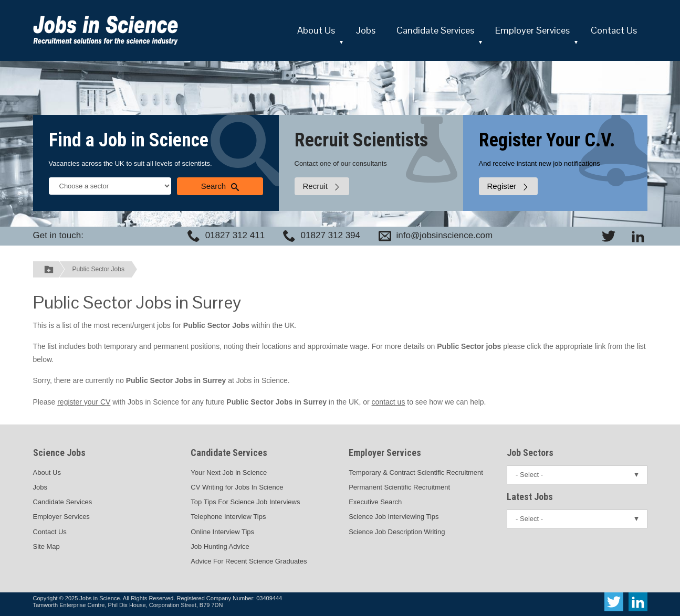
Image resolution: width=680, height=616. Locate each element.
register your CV (84, 402)
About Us (316, 30)
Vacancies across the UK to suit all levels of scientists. (130, 163)
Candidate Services (435, 30)
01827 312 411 (235, 235)
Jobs (366, 30)
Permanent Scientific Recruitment (399, 487)
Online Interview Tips (222, 532)
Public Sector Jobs (98, 269)
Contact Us (614, 30)
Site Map (46, 546)
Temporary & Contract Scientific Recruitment (416, 472)
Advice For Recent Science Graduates (249, 561)
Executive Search (375, 502)
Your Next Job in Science (229, 472)
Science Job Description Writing (397, 532)
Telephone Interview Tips (228, 517)
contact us (389, 402)
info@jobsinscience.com (445, 235)
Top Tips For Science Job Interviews (245, 502)
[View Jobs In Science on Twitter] (609, 236)
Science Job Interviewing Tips (394, 517)
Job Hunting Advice (220, 546)
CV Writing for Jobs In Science (237, 487)
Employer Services (532, 30)
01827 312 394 (331, 235)
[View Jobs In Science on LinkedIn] (638, 236)
